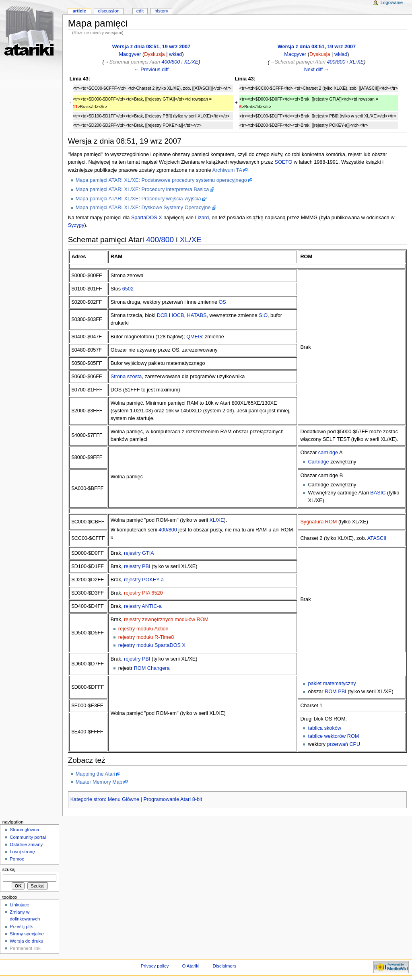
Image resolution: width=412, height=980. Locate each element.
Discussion (108, 11)
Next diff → (317, 70)
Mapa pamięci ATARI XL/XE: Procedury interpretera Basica (142, 189)
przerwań (338, 744)
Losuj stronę (22, 852)
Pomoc (17, 859)
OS (222, 302)
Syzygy (76, 225)
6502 (128, 289)
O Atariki (191, 966)
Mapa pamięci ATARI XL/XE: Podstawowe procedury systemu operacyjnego (161, 180)
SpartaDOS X (147, 218)
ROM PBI (336, 692)
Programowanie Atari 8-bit (173, 799)
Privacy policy (155, 966)
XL (187, 62)
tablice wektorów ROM (333, 736)
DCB (162, 315)
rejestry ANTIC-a (143, 606)
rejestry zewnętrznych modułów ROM (166, 620)
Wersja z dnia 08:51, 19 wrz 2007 (151, 47)
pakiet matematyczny (332, 684)
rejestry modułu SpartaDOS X (152, 645)
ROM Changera (152, 668)
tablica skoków (324, 728)
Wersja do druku (26, 941)
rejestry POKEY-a (144, 580)
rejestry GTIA (139, 553)
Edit (140, 11)
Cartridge (318, 462)
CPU (355, 744)
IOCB (178, 315)
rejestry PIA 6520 (143, 593)
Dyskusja (154, 54)
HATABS (197, 315)
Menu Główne (124, 799)
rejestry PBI (137, 566)
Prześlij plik (21, 926)
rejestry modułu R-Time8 (146, 637)
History (161, 11)
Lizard (202, 218)
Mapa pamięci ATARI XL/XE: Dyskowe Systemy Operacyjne (143, 208)
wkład (175, 54)
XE (195, 62)
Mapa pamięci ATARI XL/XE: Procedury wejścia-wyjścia (138, 199)
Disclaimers (224, 966)
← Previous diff (151, 70)
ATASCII (377, 538)
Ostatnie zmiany (26, 844)
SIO (263, 315)
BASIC (378, 493)
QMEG (194, 337)
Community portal (28, 837)
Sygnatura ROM (318, 522)
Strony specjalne (27, 934)
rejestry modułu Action (143, 629)
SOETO (283, 162)
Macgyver (130, 54)
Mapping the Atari (96, 774)
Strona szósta (126, 377)
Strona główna (24, 830)
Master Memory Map (99, 782)
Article (79, 11)
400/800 (171, 62)
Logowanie (392, 2)
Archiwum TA (227, 170)
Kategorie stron (88, 799)
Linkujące (19, 905)
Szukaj (9, 869)
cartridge (328, 453)
